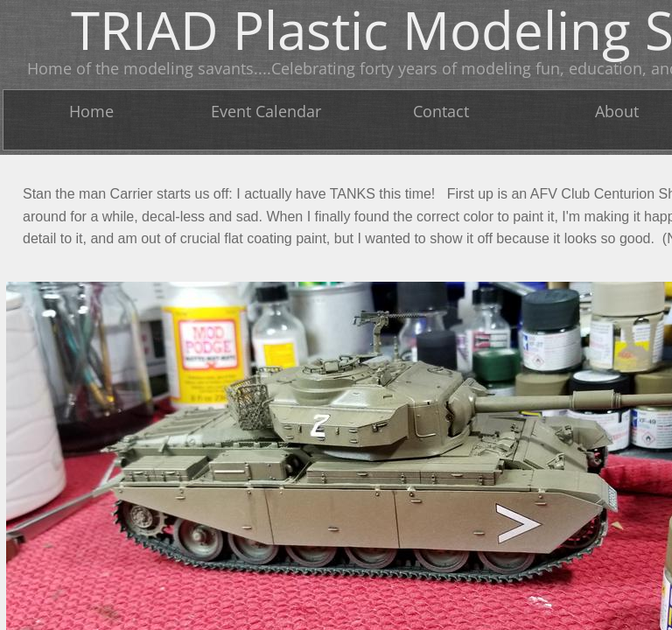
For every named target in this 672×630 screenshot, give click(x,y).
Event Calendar (266, 111)
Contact (441, 111)
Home (91, 111)
